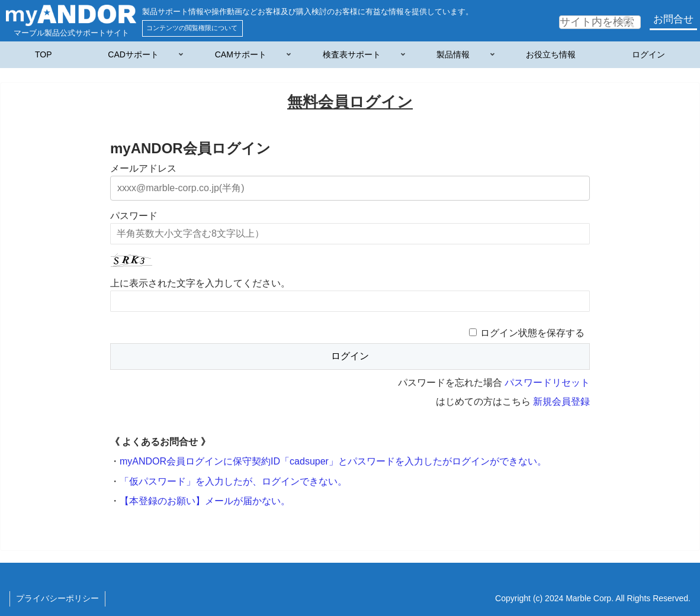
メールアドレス (143, 168)
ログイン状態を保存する (532, 333)
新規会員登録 (561, 401)
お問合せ (673, 19)
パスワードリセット (547, 383)
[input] (600, 22)
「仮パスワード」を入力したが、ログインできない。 (233, 481)
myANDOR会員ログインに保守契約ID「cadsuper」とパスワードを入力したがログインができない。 (333, 461)
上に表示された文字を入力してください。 (200, 283)
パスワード (134, 216)
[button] (628, 22)
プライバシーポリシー (57, 598)
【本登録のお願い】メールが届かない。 (205, 501)
